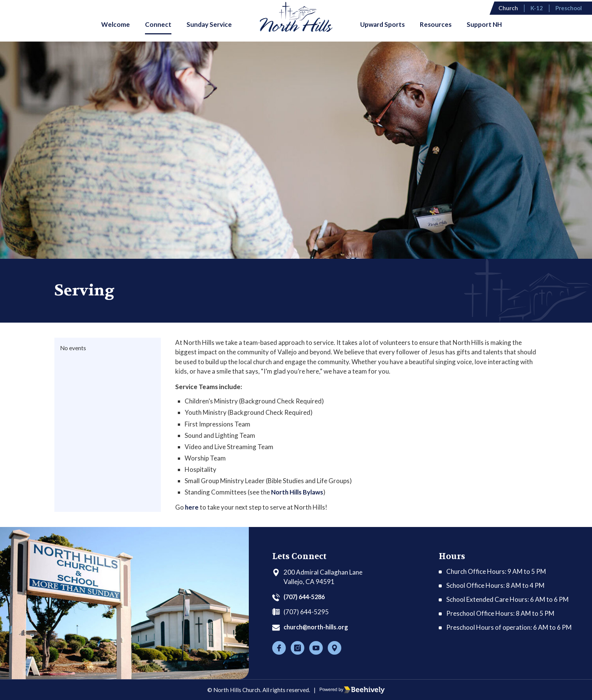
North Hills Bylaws (298, 492)
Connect (158, 24)
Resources (436, 24)
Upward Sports (382, 24)
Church (514, 7)
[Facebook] (279, 648)
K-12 (542, 7)
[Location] (335, 648)
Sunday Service (209, 24)
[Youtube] (316, 648)
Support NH (484, 24)
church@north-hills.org (318, 627)
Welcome (116, 24)
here (192, 507)
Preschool (573, 7)
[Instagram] (298, 648)
